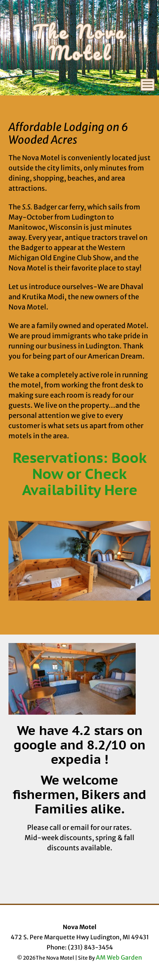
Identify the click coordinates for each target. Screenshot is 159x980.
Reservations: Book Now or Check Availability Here (80, 473)
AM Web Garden (119, 958)
